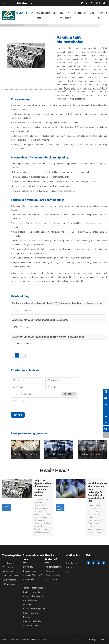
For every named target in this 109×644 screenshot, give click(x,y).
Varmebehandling (10, 571)
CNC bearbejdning (11, 576)
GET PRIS (18, 415)
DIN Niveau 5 (29, 567)
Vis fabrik (50, 571)
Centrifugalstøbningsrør (34, 596)
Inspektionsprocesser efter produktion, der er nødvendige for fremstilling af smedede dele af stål (96, 492)
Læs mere (28, 310)
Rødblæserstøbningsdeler (34, 588)
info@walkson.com (24, 3)
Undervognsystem (31, 613)
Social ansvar (51, 579)
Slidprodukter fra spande (34, 609)
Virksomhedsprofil (53, 567)
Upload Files (69, 394)
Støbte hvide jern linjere (33, 592)
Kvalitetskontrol (52, 575)
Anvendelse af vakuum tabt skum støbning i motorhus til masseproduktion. (49, 337)
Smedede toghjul (31, 571)
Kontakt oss (103, 15)
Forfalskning (8, 563)
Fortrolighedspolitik (96, 640)
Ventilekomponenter (32, 626)
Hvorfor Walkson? (66, 15)
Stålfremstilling (9, 580)
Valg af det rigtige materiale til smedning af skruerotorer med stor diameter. (42, 488)
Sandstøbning (9, 567)
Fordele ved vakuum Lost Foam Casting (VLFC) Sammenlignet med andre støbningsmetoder (57, 303)
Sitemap (77, 640)
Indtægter (80, 13)
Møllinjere (28, 617)
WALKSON (18, 640)
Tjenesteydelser (24, 13)
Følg (89, 555)
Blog (92, 13)
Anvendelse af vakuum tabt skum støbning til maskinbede (40, 320)
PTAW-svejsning (10, 584)
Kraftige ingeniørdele (32, 621)
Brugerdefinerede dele (47, 15)
